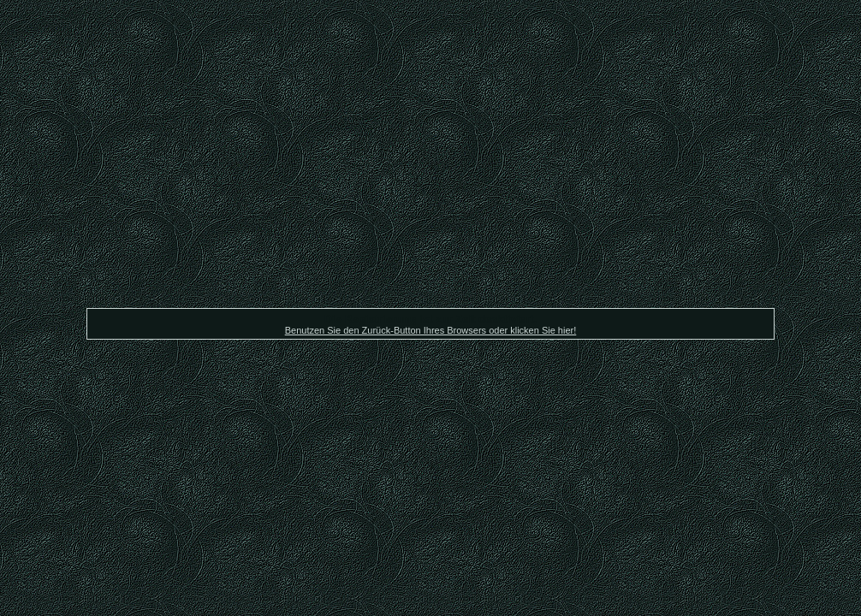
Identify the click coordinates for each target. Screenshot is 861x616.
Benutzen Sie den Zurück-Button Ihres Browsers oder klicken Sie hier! (431, 330)
